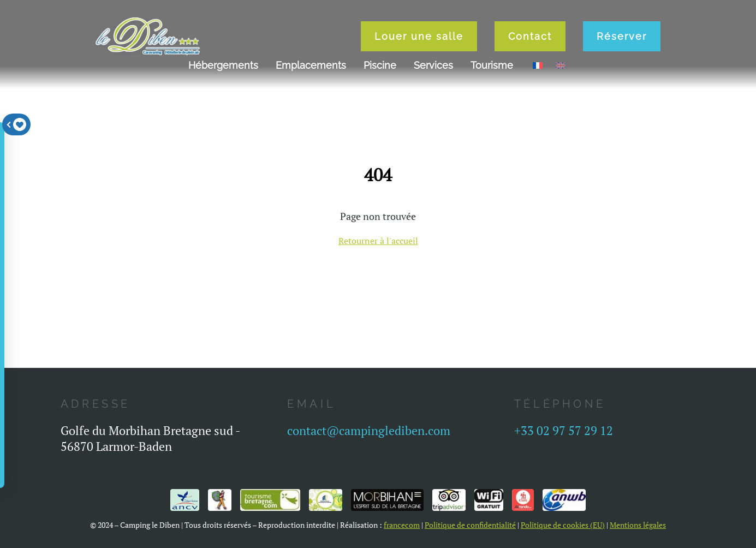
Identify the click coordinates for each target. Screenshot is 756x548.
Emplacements (311, 65)
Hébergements (223, 65)
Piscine (380, 65)
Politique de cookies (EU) (563, 525)
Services (433, 65)
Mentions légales (638, 525)
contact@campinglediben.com (369, 430)
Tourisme (492, 65)
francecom (402, 525)
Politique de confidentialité (470, 525)
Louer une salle (419, 36)
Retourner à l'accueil (378, 241)
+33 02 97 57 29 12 (564, 430)
